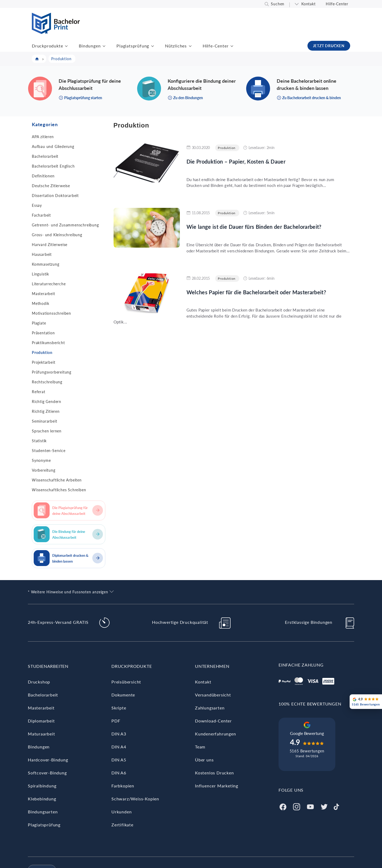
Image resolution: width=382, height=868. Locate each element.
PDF (116, 721)
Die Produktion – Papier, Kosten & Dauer (236, 161)
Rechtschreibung (47, 382)
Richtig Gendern (47, 402)
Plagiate (39, 323)
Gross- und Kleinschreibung (57, 235)
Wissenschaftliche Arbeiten (57, 480)
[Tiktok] (336, 806)
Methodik (40, 303)
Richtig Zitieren (46, 411)
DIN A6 (119, 773)
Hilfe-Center (337, 4)
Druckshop (39, 682)
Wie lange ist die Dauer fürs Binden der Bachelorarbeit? (254, 227)
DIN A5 (119, 760)
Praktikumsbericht (48, 343)
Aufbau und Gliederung (53, 146)
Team (200, 747)
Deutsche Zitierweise (51, 186)
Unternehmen (212, 666)
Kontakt (309, 4)
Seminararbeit (44, 421)
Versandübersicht (213, 695)
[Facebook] (283, 806)
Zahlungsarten (210, 708)
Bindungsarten (43, 812)
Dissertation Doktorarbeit (55, 196)
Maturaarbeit (42, 734)
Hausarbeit (42, 254)
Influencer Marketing (217, 786)
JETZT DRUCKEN (329, 46)
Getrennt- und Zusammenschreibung (65, 225)
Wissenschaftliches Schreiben (59, 490)
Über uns (204, 760)
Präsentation (43, 333)
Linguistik (40, 274)
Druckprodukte (47, 46)
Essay (37, 205)
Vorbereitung (44, 470)
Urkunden (121, 812)
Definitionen (43, 176)
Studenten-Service (49, 451)
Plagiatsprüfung (133, 46)
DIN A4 (119, 747)
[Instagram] (297, 806)
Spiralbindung (42, 786)
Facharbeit (41, 215)
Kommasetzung (46, 264)
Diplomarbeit (41, 721)
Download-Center (213, 721)
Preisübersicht (126, 682)
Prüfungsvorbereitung (52, 372)
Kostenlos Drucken (214, 773)
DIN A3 (119, 734)
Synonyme (41, 460)
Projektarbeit (44, 362)
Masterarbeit (44, 294)
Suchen (278, 4)
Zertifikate (122, 825)
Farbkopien (123, 786)
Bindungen (90, 46)
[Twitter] (324, 806)
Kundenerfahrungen (216, 734)
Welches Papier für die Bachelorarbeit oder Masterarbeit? (256, 292)
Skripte (119, 708)
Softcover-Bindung (47, 773)
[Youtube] (310, 806)
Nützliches (176, 46)
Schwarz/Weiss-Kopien (135, 799)
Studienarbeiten (48, 666)
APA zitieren (43, 137)
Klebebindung (42, 799)
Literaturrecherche (49, 284)
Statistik (39, 441)
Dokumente (123, 695)
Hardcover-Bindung (48, 760)
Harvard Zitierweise (50, 245)
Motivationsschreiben (51, 313)
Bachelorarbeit (45, 156)
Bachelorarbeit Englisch (53, 166)
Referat (39, 392)
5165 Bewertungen (307, 751)
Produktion (42, 352)
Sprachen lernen (47, 431)
